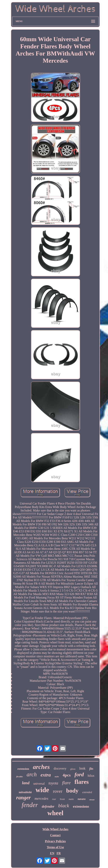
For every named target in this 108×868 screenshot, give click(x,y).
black (64, 806)
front (62, 799)
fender (30, 805)
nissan (92, 800)
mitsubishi (25, 792)
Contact (55, 835)
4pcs (67, 775)
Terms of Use (55, 847)
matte (71, 799)
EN (52, 853)
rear (54, 799)
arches (41, 767)
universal (39, 784)
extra (46, 775)
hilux (91, 776)
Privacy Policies (55, 841)
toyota (53, 783)
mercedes (41, 798)
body (72, 791)
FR (59, 853)
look (82, 768)
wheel (55, 813)
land (26, 783)
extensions (81, 806)
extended (87, 792)
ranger (23, 798)
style (57, 776)
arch (32, 774)
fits (91, 769)
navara (82, 799)
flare (66, 783)
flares (82, 782)
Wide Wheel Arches (55, 829)
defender (48, 806)
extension (23, 769)
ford (79, 774)
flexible (20, 776)
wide (42, 790)
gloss (73, 769)
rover (58, 791)
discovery (60, 768)
